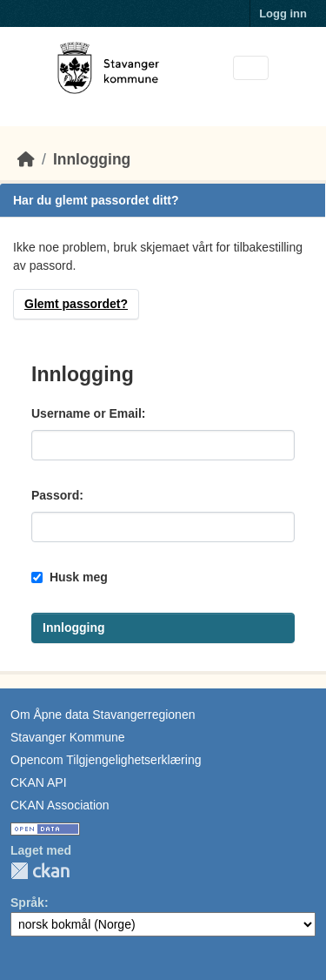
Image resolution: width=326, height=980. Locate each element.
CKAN (40, 871)
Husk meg (70, 577)
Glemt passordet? (76, 304)
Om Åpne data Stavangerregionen (103, 715)
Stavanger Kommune (68, 737)
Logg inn (283, 13)
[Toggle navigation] (251, 68)
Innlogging (92, 159)
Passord (55, 495)
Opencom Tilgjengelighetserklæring (106, 760)
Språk (27, 903)
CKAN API (39, 782)
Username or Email (86, 413)
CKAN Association (60, 805)
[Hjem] (26, 159)
